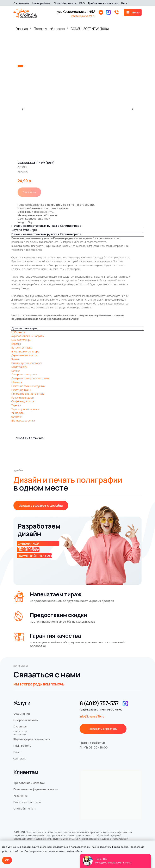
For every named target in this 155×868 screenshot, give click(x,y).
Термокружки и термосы (25, 409)
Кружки (16, 371)
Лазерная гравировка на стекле (30, 378)
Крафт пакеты (19, 367)
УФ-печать (17, 413)
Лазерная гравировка (24, 374)
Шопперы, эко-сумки (23, 421)
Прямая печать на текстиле (28, 394)
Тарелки (16, 405)
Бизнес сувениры (21, 340)
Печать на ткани (21, 390)
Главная (22, 29)
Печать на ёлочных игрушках (28, 386)
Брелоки (16, 344)
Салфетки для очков (23, 401)
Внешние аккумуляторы (25, 352)
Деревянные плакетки (24, 355)
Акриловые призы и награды (28, 336)
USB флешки (18, 332)
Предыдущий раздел (49, 29)
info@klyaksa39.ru (83, 16)
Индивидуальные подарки (27, 363)
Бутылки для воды (22, 348)
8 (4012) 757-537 (99, 703)
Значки (15, 359)
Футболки (17, 417)
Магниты (17, 382)
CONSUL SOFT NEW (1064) (90, 29)
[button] (41, 506)
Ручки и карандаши (23, 398)
